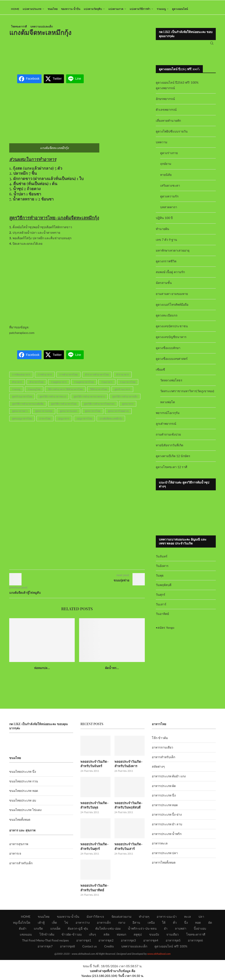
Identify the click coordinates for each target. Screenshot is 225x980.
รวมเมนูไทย (34, 392)
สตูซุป (138, 936)
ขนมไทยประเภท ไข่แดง (25, 813)
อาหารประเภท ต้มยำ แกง (169, 779)
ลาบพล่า (181, 930)
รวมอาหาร (107, 385)
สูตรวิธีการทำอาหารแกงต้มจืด (28, 407)
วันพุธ (160, 578)
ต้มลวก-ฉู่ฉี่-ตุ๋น (78, 930)
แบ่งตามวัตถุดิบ (93, 9)
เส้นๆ (93, 936)
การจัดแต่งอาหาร (21, 378)
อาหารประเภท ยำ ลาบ (167, 827)
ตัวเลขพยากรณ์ (166, 113)
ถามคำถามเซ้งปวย (168, 438)
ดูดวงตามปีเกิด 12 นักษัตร (173, 459)
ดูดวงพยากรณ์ (165, 91)
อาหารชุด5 (173, 942)
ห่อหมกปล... (42, 671)
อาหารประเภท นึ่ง (164, 799)
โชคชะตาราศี (19, 27)
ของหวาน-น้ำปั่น (71, 9)
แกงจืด (38, 930)
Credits (109, 948)
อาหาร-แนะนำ (167, 918)
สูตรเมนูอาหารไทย (22, 422)
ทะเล (188, 918)
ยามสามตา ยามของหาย (172, 297)
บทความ (161, 145)
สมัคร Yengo (166, 631)
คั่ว (175, 924)
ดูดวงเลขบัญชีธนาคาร (171, 340)
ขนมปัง (154, 936)
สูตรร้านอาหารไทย (22, 400)
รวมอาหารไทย (128, 385)
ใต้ (164, 924)
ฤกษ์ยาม (166, 167)
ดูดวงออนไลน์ (180, 9)
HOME (15, 9)
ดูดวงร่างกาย (169, 156)
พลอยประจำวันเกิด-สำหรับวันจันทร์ (94, 767)
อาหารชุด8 (67, 948)
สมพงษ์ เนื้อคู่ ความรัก (170, 275)
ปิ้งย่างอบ (200, 930)
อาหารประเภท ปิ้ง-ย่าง (167, 818)
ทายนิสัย (166, 178)
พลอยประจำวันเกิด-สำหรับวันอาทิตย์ (94, 889)
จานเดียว (172, 936)
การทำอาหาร (45, 378)
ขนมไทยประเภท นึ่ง (23, 775)
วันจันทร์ (162, 559)
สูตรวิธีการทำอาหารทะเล (53, 400)
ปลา (201, 918)
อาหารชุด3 (128, 942)
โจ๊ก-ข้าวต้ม (160, 741)
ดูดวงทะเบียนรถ (167, 319)
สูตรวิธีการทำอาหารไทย (64, 407)
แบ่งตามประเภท (32, 9)
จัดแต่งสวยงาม (121, 918)
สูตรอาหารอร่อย (44, 414)
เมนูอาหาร (64, 422)
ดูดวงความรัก (169, 199)
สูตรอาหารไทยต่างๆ (118, 414)
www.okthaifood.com (159, 955)
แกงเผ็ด (55, 930)
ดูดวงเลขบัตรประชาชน (172, 329)
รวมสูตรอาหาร (59, 385)
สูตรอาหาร (128, 407)
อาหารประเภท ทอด (165, 808)
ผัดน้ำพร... (112, 671)
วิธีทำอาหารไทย (99, 392)
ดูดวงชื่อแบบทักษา (168, 351)
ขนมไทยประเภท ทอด (24, 794)
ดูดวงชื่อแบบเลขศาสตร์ (172, 362)
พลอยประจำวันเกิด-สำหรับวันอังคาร (128, 767)
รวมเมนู (161, 9)
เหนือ (151, 924)
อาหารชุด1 (84, 942)
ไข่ (66, 924)
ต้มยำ (23, 930)
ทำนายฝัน (162, 232)
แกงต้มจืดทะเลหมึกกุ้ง (111, 422)
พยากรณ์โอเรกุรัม (168, 416)
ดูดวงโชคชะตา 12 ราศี (171, 470)
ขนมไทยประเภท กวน (24, 784)
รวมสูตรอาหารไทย (84, 385)
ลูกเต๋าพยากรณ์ (166, 427)
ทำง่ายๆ (144, 918)
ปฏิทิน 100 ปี (164, 221)
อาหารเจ (15, 857)
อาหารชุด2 (106, 942)
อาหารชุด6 (195, 942)
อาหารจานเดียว (162, 751)
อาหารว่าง (83, 924)
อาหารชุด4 (151, 942)
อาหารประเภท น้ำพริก (167, 837)
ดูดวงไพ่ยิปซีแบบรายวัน (172, 135)
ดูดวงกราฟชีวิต (166, 264)
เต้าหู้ (41, 924)
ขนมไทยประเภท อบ (23, 803)
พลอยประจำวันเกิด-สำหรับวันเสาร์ (128, 849)
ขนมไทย (53, 9)
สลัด (106, 936)
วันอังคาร (162, 569)
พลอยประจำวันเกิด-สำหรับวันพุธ (94, 808)
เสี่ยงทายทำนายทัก (168, 124)
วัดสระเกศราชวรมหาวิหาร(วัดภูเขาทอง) (187, 394)
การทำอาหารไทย (68, 378)
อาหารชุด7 (45, 948)
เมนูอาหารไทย (84, 422)
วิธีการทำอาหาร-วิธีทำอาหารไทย (65, 392)
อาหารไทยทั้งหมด (164, 866)
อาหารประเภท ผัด (164, 789)
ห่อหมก (121, 936)
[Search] (212, 45)
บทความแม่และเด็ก (42, 27)
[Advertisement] (89, 56)
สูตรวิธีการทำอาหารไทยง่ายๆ (99, 407)
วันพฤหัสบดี (164, 588)
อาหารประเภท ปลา (165, 856)
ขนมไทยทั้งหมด (20, 823)
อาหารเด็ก (104, 924)
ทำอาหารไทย (36, 385)
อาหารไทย (45, 422)
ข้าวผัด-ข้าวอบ (72, 936)
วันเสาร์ (161, 607)
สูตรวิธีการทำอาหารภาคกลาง (89, 400)
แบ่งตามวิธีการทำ (140, 9)
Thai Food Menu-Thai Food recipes (46, 942)
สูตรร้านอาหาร (122, 392)
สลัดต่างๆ (158, 770)
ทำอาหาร (17, 385)
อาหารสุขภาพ (19, 847)
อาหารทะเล (160, 847)
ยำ (166, 930)
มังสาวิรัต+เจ (95, 918)
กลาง (122, 924)
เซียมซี (160, 373)
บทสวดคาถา (169, 210)
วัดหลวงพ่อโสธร (171, 383)
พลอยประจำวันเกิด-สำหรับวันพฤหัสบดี (128, 808)
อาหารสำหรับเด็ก (21, 866)
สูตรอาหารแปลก (69, 414)
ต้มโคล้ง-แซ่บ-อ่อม (108, 930)
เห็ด (54, 924)
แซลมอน (26, 936)
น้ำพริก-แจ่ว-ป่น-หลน (142, 930)
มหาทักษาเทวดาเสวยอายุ (173, 254)
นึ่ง (186, 924)
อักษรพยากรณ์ (165, 102)
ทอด (198, 924)
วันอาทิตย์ (162, 617)
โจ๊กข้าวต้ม (47, 936)
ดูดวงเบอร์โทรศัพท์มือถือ (172, 308)
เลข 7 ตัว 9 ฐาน (167, 243)
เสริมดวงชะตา (170, 188)
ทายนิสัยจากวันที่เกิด (170, 448)
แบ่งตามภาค (116, 9)
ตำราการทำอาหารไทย (97, 378)
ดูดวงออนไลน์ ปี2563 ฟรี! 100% (177, 86)
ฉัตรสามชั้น (164, 286)
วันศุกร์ (161, 598)
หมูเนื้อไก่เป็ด (22, 924)
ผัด (210, 924)
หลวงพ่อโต (168, 405)
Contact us (90, 948)
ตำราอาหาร (122, 378)
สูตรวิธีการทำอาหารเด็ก (125, 400)
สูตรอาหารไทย (93, 414)
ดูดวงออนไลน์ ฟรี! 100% (171, 948)
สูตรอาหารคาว (20, 414)
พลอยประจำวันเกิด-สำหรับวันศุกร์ (94, 849)
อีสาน (136, 924)
